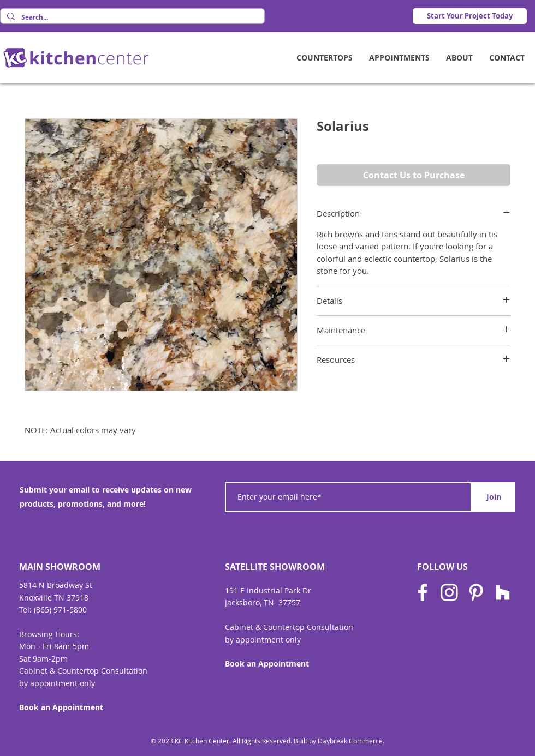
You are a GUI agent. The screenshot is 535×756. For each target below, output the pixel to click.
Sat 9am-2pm (43, 659)
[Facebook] (423, 592)
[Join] (494, 497)
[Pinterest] (476, 592)
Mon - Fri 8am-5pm (54, 646)
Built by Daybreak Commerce (338, 741)
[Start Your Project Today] (470, 16)
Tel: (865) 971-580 (51, 610)
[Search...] (131, 18)
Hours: (67, 634)
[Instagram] (449, 592)
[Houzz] (503, 592)
